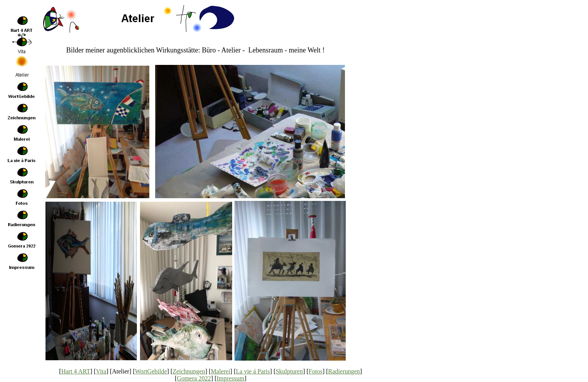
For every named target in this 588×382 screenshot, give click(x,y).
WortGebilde (151, 371)
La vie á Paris (253, 371)
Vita (101, 371)
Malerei (220, 371)
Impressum (230, 378)
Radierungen (344, 371)
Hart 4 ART (76, 371)
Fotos (316, 371)
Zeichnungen (189, 371)
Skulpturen (289, 371)
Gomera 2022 (194, 378)
